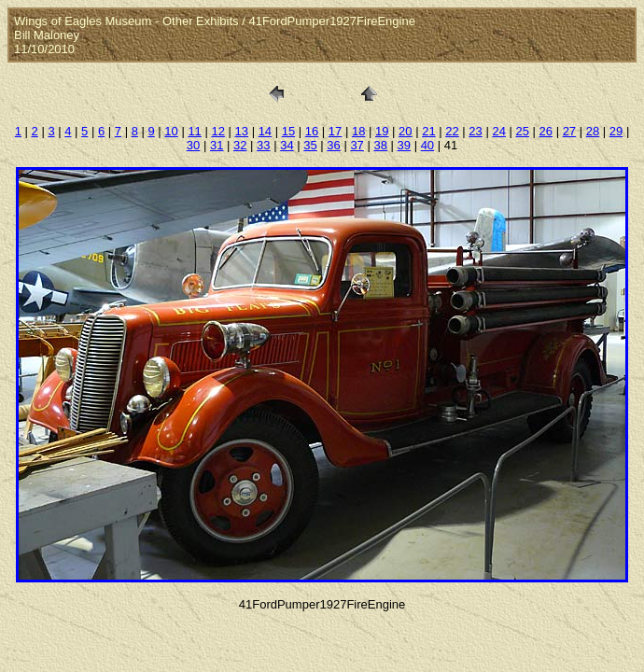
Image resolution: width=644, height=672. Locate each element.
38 (380, 145)
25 (522, 131)
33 (263, 145)
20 (405, 131)
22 (452, 131)
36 (333, 145)
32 (240, 145)
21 (428, 131)
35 (310, 145)
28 (593, 131)
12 (217, 131)
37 (357, 145)
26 (546, 131)
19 (382, 131)
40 (427, 145)
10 (171, 131)
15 (288, 131)
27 (569, 131)
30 (193, 145)
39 (404, 145)
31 (217, 145)
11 (194, 131)
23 (475, 131)
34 (287, 145)
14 (265, 131)
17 (335, 131)
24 (498, 131)
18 (358, 131)
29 (616, 131)
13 (242, 131)
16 (312, 131)
